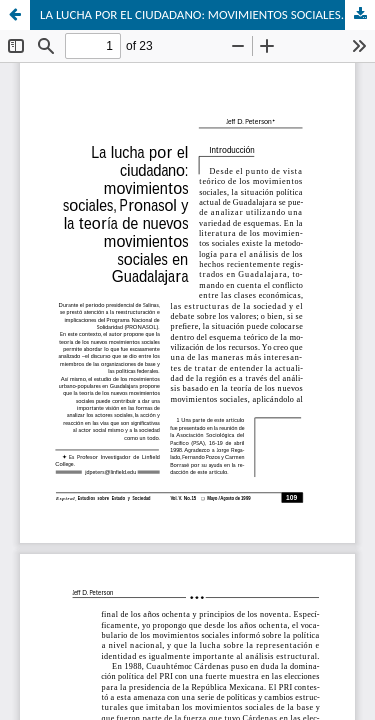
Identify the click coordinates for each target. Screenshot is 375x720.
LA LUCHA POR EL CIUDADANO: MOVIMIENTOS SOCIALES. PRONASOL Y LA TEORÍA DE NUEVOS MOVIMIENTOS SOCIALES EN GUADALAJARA (207, 14)
